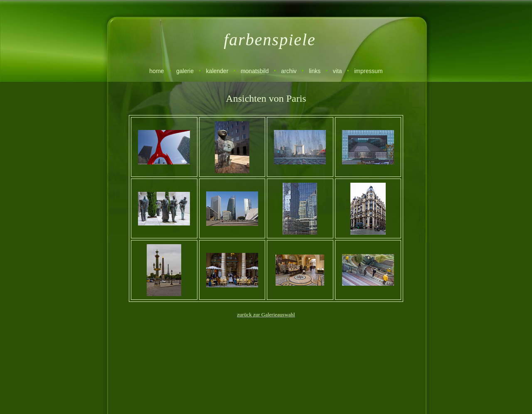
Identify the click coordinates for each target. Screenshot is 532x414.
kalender (217, 71)
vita (337, 71)
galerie (185, 71)
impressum (368, 71)
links (315, 71)
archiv (289, 71)
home (156, 71)
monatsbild (255, 71)
